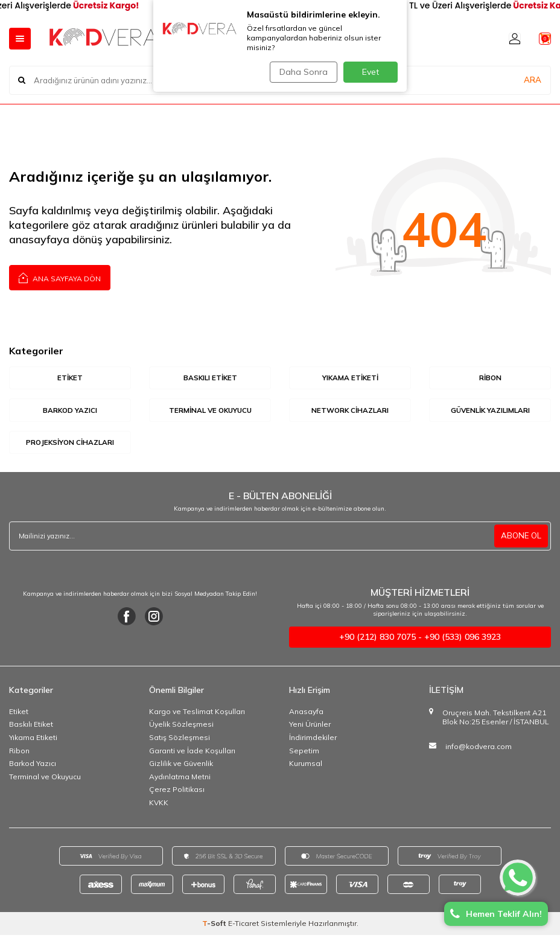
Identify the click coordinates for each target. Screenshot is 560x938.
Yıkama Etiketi (33, 740)
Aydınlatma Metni (180, 780)
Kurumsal (306, 766)
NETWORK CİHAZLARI (350, 411)
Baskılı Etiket (31, 727)
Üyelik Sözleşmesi (181, 727)
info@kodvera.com (479, 749)
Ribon (19, 754)
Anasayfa (306, 714)
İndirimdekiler (313, 740)
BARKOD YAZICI (70, 411)
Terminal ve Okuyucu (45, 780)
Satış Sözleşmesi (180, 740)
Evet (371, 72)
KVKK (159, 806)
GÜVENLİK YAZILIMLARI (490, 411)
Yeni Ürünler (310, 727)
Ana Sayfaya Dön (60, 277)
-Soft (215, 926)
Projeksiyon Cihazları (70, 444)
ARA (533, 80)
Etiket (19, 714)
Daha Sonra (301, 72)
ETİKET (70, 378)
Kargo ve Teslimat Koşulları (197, 714)
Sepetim (304, 754)
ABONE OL (520, 539)
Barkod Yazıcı (33, 766)
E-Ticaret (243, 926)
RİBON (490, 378)
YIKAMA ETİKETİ (350, 378)
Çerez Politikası (177, 792)
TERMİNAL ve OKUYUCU (210, 411)
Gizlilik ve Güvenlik (181, 766)
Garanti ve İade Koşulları (192, 754)
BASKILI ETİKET (210, 378)
